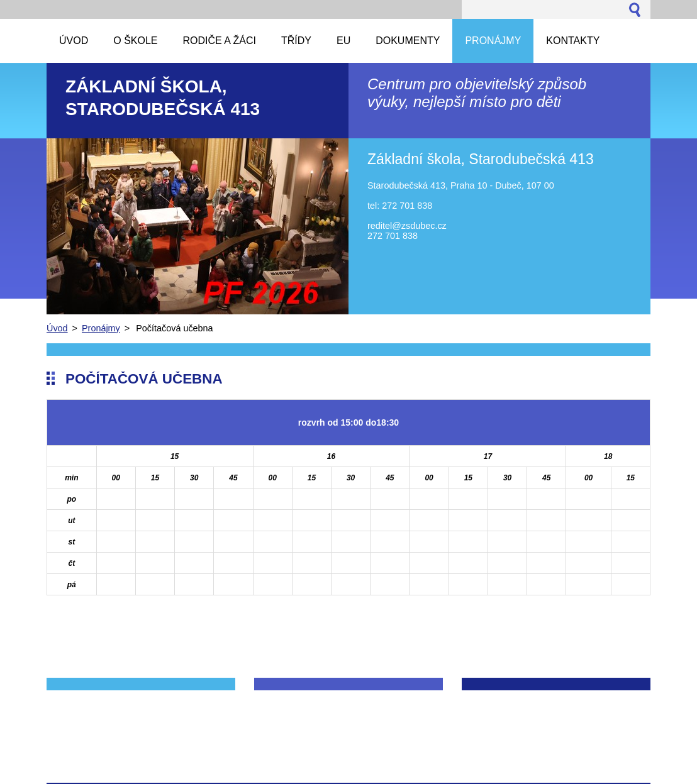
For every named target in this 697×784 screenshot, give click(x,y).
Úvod (57, 328)
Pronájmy (101, 328)
